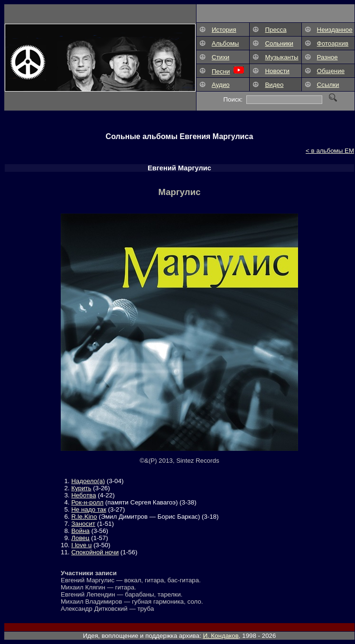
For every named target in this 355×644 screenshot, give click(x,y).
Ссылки (328, 85)
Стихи (220, 57)
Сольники (279, 43)
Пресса (276, 30)
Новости (277, 71)
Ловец (80, 538)
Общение (331, 71)
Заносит (83, 524)
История (224, 30)
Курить (81, 488)
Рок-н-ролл (87, 502)
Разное (327, 57)
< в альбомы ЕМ (330, 151)
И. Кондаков (221, 636)
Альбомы (225, 43)
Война (80, 531)
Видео (274, 85)
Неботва (84, 495)
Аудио (221, 85)
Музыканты (281, 57)
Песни (221, 71)
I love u (81, 545)
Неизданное (335, 30)
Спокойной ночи (95, 552)
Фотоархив (333, 43)
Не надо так (89, 509)
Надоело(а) (88, 481)
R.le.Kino (84, 517)
